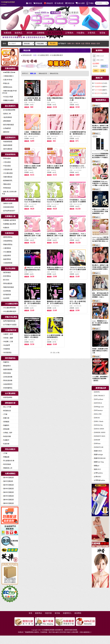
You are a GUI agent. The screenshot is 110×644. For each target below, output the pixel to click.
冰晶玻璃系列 (7, 384)
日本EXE (96, 418)
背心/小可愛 (7, 407)
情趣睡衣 (6, 425)
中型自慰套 (6, 166)
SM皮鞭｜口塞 (7, 342)
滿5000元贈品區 (8, 496)
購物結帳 (38, 3)
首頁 (29, 3)
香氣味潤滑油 (7, 245)
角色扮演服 (6, 436)
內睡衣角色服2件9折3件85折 (9, 92)
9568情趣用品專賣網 (8, 3)
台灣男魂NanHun (99, 480)
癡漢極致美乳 (7, 181)
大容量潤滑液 (7, 263)
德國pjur (96, 466)
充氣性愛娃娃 (7, 177)
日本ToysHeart (98, 399)
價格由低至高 (43, 73)
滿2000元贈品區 (8, 485)
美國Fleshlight (98, 455)
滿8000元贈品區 (8, 503)
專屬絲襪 (6, 457)
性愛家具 (6, 228)
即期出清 (6, 83)
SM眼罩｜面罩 (7, 334)
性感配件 (6, 440)
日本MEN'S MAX (99, 436)
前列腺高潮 (6, 295)
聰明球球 (6, 132)
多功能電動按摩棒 (9, 110)
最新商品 (18, 33)
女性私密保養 (7, 377)
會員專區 (78, 613)
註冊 (103, 71)
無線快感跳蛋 (7, 145)
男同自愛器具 (7, 284)
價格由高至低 (54, 73)
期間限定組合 (7, 87)
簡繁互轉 (70, 3)
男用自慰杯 (6, 158)
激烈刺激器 (6, 272)
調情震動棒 (6, 121)
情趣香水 (6, 362)
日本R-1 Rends (98, 421)
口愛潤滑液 (6, 248)
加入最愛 (80, 3)
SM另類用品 (7, 353)
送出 (96, 71)
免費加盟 (59, 3)
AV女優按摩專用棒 (9, 308)
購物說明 (48, 3)
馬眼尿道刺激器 (8, 287)
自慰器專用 (6, 256)
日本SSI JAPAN (98, 429)
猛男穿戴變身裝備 (9, 321)
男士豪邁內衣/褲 (8, 461)
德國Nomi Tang (98, 462)
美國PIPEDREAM (99, 458)
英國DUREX (97, 451)
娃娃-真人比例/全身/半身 (9, 193)
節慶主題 (6, 418)
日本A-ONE (97, 414)
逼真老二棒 (6, 114)
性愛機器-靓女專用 (9, 224)
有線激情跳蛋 (7, 142)
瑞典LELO (97, 469)
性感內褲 (6, 444)
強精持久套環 (7, 203)
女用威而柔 (6, 128)
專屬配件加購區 (8, 100)
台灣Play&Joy (98, 473)
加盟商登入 (67, 613)
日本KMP (96, 440)
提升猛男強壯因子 (9, 211)
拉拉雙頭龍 (6, 291)
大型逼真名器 (7, 169)
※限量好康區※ (8, 76)
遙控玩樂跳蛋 (7, 149)
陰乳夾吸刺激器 (8, 125)
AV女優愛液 (7, 252)
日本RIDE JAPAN (99, 432)
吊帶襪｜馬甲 (7, 433)
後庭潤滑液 (6, 259)
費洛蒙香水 (6, 366)
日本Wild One (98, 425)
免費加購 (7, 33)
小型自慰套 (6, 162)
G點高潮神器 (7, 117)
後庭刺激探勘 (7, 369)
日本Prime (96, 444)
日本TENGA (97, 403)
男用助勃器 (6, 188)
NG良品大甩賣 (7, 97)
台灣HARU (97, 477)
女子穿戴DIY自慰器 (9, 325)
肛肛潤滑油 (6, 276)
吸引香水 (6, 280)
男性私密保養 (7, 381)
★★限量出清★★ (9, 72)
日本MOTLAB (98, 447)
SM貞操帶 (6, 345)
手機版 (90, 3)
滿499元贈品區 (7, 481)
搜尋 (53, 44)
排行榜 (30, 33)
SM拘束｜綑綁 (7, 338)
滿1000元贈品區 (8, 478)
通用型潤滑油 (7, 237)
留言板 (102, 33)
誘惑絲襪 (6, 429)
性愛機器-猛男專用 (9, 220)
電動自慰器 (6, 184)
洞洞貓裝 (6, 422)
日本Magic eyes (98, 407)
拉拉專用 (6, 298)
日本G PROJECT (99, 396)
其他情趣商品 (7, 388)
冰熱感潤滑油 (7, 241)
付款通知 (80, 33)
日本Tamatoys (98, 410)
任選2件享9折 (7, 80)
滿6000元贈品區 (8, 500)
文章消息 (91, 33)
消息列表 (48, 613)
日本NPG (96, 392)
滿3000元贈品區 (8, 489)
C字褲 (5, 414)
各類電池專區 (7, 397)
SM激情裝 (6, 349)
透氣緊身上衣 (7, 468)
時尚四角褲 (6, 464)
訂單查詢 (69, 33)
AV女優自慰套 (7, 173)
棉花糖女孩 (6, 411)
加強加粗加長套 (8, 207)
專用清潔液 (6, 373)
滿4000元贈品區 (8, 492)
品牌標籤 (41, 33)
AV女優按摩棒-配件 (9, 311)
